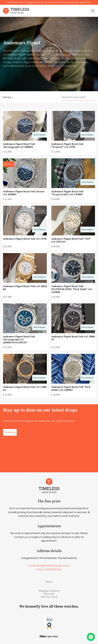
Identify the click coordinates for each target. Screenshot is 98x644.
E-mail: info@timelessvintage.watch (49, 566)
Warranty (49, 594)
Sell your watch (49, 597)
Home (49, 582)
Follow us (10, 432)
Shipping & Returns (49, 591)
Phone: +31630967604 (49, 570)
